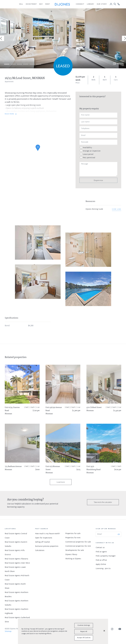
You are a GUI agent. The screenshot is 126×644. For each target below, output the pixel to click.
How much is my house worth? (48, 534)
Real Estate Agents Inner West (17, 563)
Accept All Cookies (84, 638)
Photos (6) (120, 64)
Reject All (84, 632)
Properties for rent (73, 538)
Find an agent (101, 552)
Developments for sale (75, 550)
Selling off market (43, 542)
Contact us (100, 548)
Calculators (40, 551)
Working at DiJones (73, 559)
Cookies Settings (84, 625)
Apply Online (101, 564)
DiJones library (71, 555)
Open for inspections (44, 538)
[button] (21, 4)
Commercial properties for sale (78, 542)
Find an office (101, 560)
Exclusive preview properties (47, 546)
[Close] (104, 631)
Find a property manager (106, 556)
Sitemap (8, 631)
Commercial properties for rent (78, 546)
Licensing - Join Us (103, 569)
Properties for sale (73, 534)
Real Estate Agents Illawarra (16, 559)
